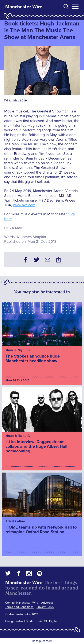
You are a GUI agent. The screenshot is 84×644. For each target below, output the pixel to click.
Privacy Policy (45, 607)
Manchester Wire (24, 7)
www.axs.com (24, 205)
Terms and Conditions (19, 607)
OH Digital (51, 621)
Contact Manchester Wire (22, 603)
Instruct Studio (25, 621)
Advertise (47, 603)
